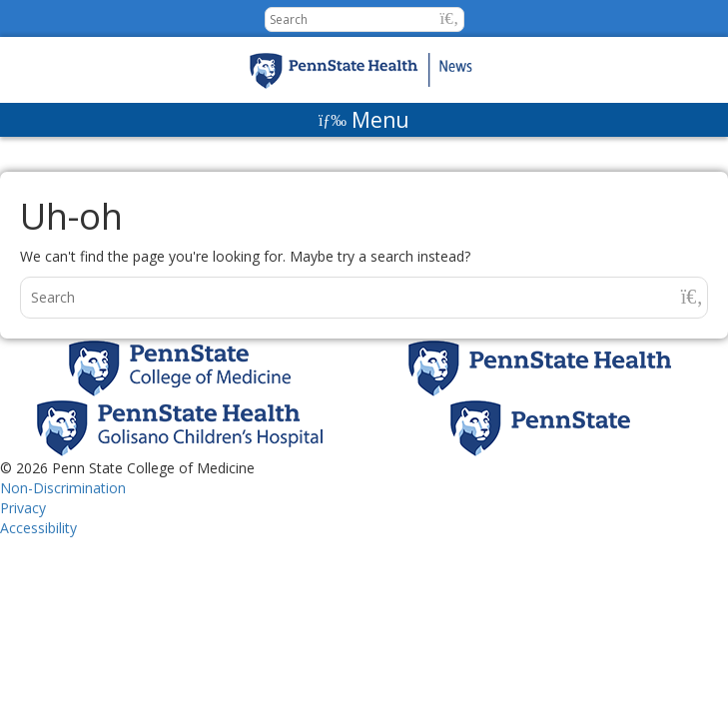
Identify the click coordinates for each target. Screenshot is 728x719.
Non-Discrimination (63, 488)
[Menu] (364, 120)
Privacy (23, 508)
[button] (450, 18)
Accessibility (38, 528)
